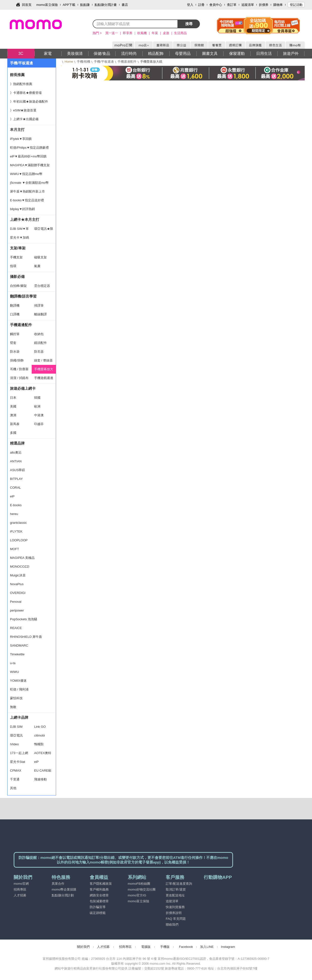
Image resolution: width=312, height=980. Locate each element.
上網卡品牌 (19, 717)
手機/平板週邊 (104, 62)
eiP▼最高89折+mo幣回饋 (28, 156)
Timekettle (17, 654)
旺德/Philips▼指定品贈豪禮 (29, 148)
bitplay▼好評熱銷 (22, 209)
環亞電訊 (16, 735)
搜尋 (189, 24)
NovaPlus (17, 584)
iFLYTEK (16, 531)
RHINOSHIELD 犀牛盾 (26, 637)
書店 (125, 5)
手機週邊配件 (127, 62)
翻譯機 (15, 306)
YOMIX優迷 (18, 681)
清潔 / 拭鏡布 (19, 378)
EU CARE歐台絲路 (43, 772)
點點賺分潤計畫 (106, 5)
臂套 (13, 343)
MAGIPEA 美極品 (22, 558)
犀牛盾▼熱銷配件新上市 (27, 191)
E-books (16, 505)
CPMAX (16, 771)
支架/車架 (18, 248)
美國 (13, 406)
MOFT (15, 549)
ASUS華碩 (17, 470)
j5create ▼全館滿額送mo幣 (29, 183)
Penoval (16, 602)
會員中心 (216, 5)
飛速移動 (40, 779)
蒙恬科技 (16, 698)
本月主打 (17, 130)
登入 (190, 5)
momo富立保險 (47, 5)
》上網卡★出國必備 (24, 119)
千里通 (15, 779)
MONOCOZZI (20, 567)
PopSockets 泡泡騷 (24, 619)
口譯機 (15, 314)
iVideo (14, 744)
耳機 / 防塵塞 (19, 369)
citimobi (39, 735)
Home (69, 62)
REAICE (16, 628)
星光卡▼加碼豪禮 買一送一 (19, 239)
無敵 (13, 707)
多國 (13, 433)
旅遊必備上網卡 (23, 388)
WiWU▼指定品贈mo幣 (26, 174)
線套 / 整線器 (43, 360)
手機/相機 (84, 62)
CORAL (15, 488)
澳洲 (13, 415)
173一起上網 (19, 753)
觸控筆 (15, 334)
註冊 (201, 5)
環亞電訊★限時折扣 (44, 230)
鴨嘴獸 (39, 744)
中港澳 (39, 415)
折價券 (264, 5)
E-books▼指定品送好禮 (27, 200)
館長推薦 (17, 75)
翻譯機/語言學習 (23, 296)
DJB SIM (16, 727)
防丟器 (39, 352)
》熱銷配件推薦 (21, 84)
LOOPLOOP (19, 540)
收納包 (39, 334)
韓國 (37, 398)
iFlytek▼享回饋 (21, 139)
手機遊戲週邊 (44, 378)
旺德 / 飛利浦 (19, 689)
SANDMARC (19, 645)
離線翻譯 (40, 314)
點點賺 (85, 5)
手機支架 (16, 257)
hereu (14, 514)
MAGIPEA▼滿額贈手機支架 (30, 165)
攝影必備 (17, 277)
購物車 (278, 5)
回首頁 (27, 5)
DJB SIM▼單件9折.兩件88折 (19, 230)
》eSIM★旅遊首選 (23, 110)
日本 (13, 398)
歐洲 (37, 406)
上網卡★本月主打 (25, 219)
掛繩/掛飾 (17, 360)
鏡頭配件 (40, 343)
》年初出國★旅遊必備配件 (29, 102)
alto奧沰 (16, 452)
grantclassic (18, 523)
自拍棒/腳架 (18, 286)
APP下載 (69, 5)
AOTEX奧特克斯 (43, 754)
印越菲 (39, 424)
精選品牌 (17, 443)
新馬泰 (15, 424)
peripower (17, 610)
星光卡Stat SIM (18, 763)
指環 (13, 266)
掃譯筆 (39, 306)
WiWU (15, 672)
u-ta (13, 663)
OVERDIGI (18, 593)
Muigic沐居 (18, 575)
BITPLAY (16, 479)
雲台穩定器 (42, 286)
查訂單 (232, 5)
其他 (13, 788)
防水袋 (15, 352)
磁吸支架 (40, 257)
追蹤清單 (248, 5)
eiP (12, 496)
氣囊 (37, 266)
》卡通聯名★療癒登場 (26, 93)
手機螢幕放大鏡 (44, 370)
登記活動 (296, 5)
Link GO (40, 727)
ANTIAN (16, 461)
